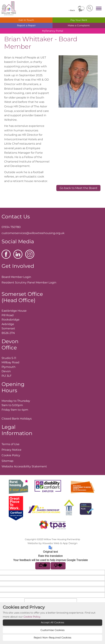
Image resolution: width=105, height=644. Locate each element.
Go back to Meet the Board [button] (78, 188)
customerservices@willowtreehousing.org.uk (33, 233)
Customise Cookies (52, 630)
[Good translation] (43, 566)
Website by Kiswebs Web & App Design (52, 543)
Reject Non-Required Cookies (52, 638)
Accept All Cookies (52, 622)
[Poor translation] (58, 566)
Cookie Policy (32, 617)
